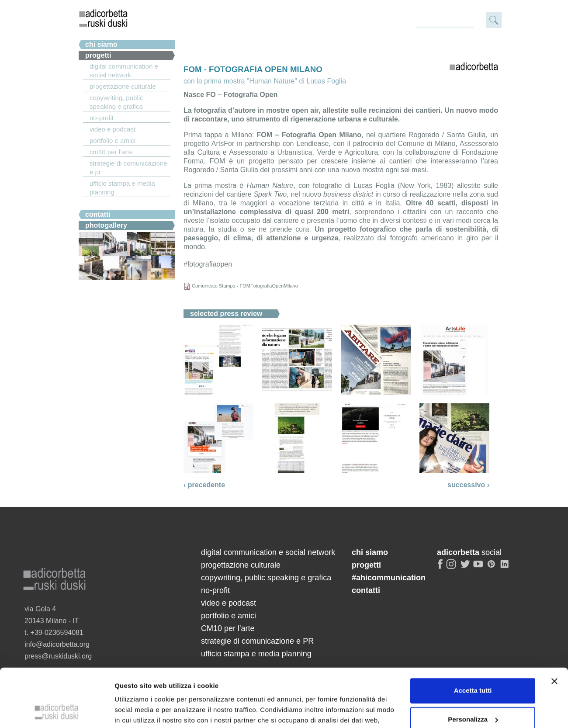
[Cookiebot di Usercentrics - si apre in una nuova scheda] (57, 711)
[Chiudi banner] (554, 627)
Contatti (98, 214)
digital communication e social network (124, 71)
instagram (452, 568)
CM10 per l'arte (111, 152)
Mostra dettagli (138, 711)
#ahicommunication (389, 578)
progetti (366, 565)
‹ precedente (204, 485)
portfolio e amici (113, 140)
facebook (440, 568)
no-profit (102, 118)
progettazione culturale (123, 86)
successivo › (468, 485)
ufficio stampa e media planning (122, 188)
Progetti (98, 55)
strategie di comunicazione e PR (128, 168)
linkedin (506, 568)
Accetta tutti (473, 636)
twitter (465, 568)
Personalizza (473, 664)
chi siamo (101, 44)
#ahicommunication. (119, 203)
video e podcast (113, 129)
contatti (366, 590)
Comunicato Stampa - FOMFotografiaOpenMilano (245, 286)
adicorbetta (103, 18)
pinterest (492, 568)
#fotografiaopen (208, 264)
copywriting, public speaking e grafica (116, 102)
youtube (479, 568)
